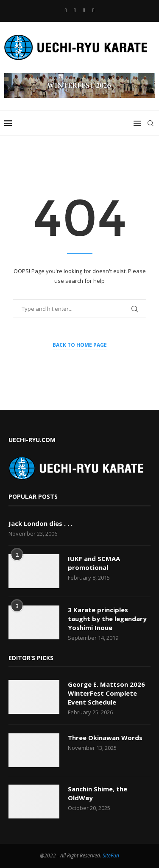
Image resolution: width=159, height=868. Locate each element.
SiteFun (111, 856)
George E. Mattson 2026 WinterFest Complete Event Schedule (106, 693)
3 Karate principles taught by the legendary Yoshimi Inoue (107, 619)
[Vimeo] (93, 10)
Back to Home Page (80, 345)
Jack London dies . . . (40, 523)
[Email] (84, 10)
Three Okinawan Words (105, 738)
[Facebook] (66, 10)
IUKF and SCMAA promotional (94, 563)
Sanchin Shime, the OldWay (98, 793)
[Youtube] (75, 10)
